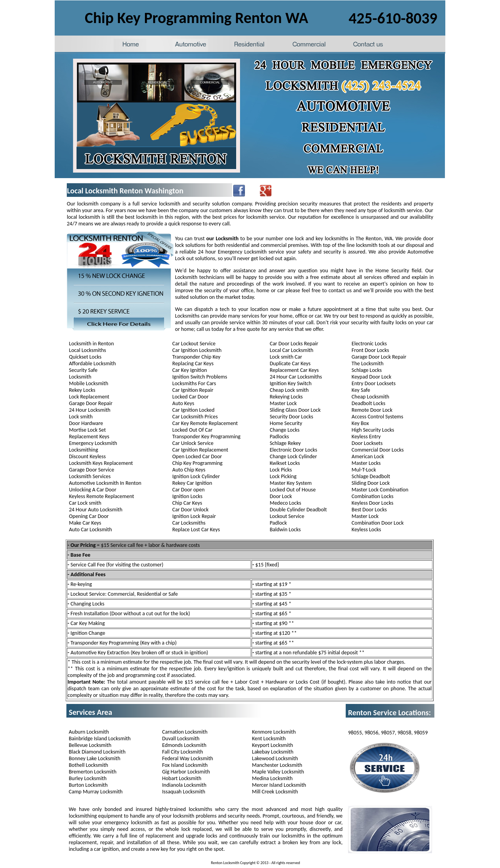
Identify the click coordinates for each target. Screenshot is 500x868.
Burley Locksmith (88, 778)
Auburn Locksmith (89, 732)
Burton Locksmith (88, 785)
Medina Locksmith (272, 778)
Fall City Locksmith (183, 752)
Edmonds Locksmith (184, 745)
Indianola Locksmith (184, 785)
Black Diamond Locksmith (97, 752)
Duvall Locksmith (181, 739)
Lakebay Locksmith (273, 752)
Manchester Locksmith (277, 765)
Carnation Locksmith (185, 732)
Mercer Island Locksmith (279, 785)
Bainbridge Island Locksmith (100, 739)
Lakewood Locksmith (275, 758)
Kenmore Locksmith (274, 732)
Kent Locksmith (269, 739)
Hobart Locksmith (182, 778)
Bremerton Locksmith (93, 772)
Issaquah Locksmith (184, 792)
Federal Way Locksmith (187, 758)
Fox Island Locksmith (185, 765)
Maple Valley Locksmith (278, 772)
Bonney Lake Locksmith (95, 758)
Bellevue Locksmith (90, 745)
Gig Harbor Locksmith (186, 772)
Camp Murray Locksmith (96, 792)
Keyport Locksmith (272, 745)
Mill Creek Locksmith (275, 792)
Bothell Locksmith (88, 765)
